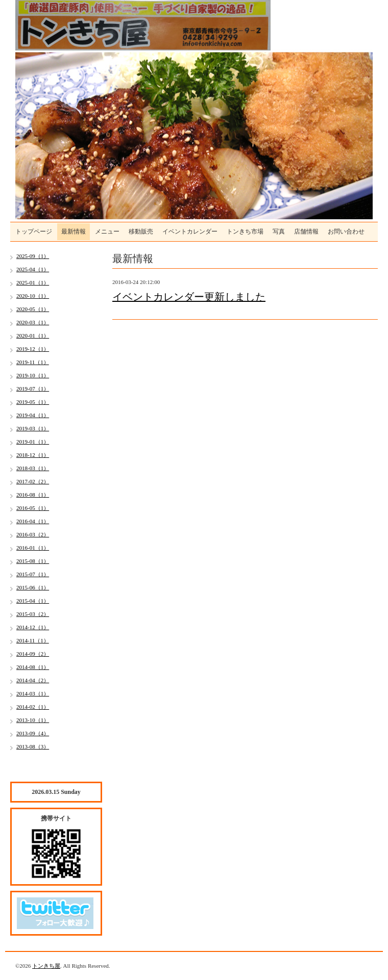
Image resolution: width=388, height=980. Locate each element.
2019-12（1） (33, 349)
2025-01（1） (33, 282)
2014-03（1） (33, 693)
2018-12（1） (33, 455)
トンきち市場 (245, 231)
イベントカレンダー (190, 231)
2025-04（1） (33, 269)
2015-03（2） (33, 614)
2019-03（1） (33, 428)
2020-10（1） (33, 296)
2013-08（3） (33, 746)
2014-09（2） (33, 654)
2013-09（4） (33, 733)
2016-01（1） (33, 548)
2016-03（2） (33, 534)
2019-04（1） (33, 415)
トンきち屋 (46, 966)
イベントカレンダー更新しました (189, 297)
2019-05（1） (33, 402)
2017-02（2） (33, 481)
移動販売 (141, 231)
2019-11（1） (33, 362)
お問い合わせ (346, 231)
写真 (279, 231)
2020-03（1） (33, 322)
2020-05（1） (33, 309)
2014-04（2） (33, 680)
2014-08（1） (33, 667)
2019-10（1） (33, 375)
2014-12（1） (33, 627)
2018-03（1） (33, 468)
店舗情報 (306, 231)
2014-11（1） (33, 640)
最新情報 (74, 231)
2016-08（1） (33, 495)
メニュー (107, 231)
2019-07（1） (33, 389)
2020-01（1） (33, 336)
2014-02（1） (33, 707)
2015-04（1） (33, 601)
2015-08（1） (33, 561)
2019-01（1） (33, 442)
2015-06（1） (33, 587)
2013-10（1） (33, 720)
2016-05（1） (33, 508)
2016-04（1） (33, 521)
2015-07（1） (33, 574)
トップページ (34, 231)
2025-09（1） (33, 256)
